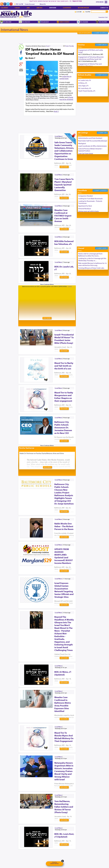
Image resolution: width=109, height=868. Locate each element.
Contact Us (104, 8)
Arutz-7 (48, 46)
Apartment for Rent (85, 206)
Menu (102, 2)
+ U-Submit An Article (100, 33)
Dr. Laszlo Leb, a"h (85, 80)
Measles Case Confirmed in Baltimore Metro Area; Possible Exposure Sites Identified (63, 704)
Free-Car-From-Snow (86, 153)
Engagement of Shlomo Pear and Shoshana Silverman (90, 65)
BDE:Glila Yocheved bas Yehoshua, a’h (64, 243)
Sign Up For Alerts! (85, 33)
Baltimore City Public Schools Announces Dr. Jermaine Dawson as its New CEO (63, 427)
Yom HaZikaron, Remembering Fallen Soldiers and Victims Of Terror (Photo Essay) (64, 807)
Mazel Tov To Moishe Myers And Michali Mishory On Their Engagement (64, 737)
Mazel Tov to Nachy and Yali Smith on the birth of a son (64, 366)
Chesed (17, 8)
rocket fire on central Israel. (65, 77)
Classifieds (67, 8)
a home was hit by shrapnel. (66, 98)
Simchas (39, 8)
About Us (43, 4)
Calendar (4, 8)
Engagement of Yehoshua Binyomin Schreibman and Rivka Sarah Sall (91, 58)
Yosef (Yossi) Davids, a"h (87, 91)
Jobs (28, 8)
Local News (58, 136)
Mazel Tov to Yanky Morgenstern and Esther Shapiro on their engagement (64, 397)
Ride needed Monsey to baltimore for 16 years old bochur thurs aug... (92, 264)
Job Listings (83, 133)
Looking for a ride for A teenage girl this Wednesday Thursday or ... (92, 259)
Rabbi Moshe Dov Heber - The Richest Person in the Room (64, 526)
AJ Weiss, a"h (83, 83)
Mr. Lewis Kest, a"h (85, 88)
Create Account (30, 4)
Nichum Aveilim (83, 8)
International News (14, 30)
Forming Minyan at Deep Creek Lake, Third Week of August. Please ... (91, 269)
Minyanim (53, 8)
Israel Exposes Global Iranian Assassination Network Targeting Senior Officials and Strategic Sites (64, 590)
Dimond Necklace (85, 209)
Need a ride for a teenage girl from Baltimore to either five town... (90, 255)
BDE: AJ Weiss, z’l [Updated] (63, 673)
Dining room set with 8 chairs (89, 211)
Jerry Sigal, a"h (83, 86)
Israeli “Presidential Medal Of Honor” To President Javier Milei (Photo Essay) (64, 339)
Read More (64, 167)
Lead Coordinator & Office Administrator (93, 146)
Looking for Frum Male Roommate (90, 199)
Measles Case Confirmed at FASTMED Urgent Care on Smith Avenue (63, 216)
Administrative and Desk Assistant (90, 138)
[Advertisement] (57, 121)
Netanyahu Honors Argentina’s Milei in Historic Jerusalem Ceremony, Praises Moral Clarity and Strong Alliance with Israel (64, 771)
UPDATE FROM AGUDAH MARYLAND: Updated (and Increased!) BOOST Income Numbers (64, 556)
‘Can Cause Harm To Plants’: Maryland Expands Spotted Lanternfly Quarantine (64, 185)
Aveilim (104, 75)
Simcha (104, 45)
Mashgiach (82, 143)
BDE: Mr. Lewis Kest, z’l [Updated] (64, 835)
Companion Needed (85, 196)
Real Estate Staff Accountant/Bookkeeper (93, 141)
